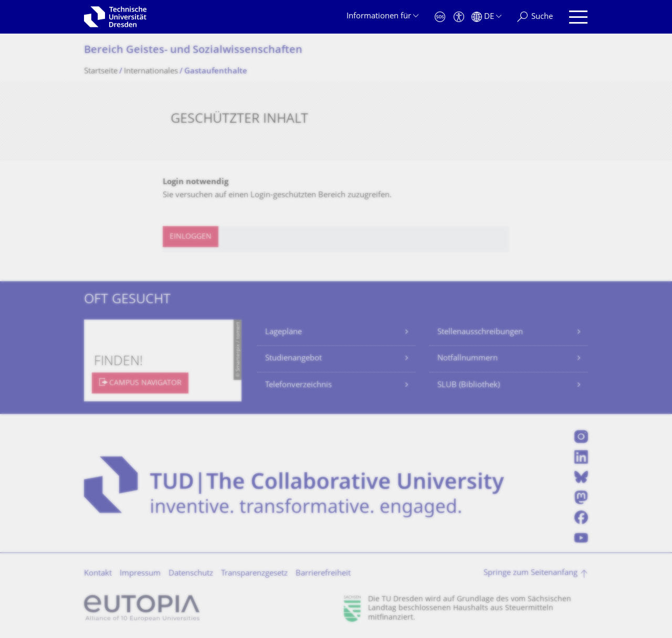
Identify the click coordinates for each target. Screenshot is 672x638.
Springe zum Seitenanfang (531, 573)
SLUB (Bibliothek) (469, 385)
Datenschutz (191, 574)
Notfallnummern (468, 359)
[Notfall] (440, 17)
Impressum (140, 574)
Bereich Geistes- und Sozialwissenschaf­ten (193, 51)
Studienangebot (293, 359)
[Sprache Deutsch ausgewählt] (486, 17)
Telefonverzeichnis (298, 385)
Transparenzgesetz (254, 574)
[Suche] (535, 17)
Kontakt (98, 574)
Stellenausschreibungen (480, 332)
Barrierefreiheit (323, 574)
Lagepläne (283, 332)
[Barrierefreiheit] (459, 17)
